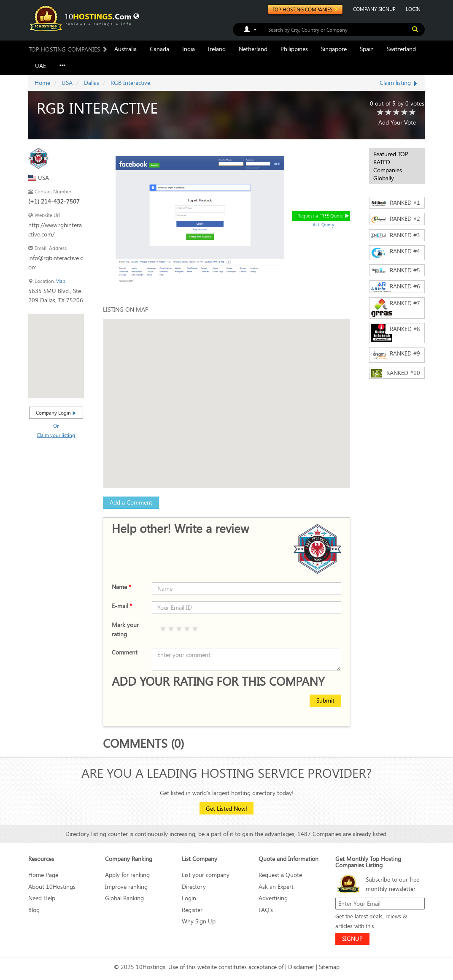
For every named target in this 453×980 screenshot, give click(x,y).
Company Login (56, 413)
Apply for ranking (127, 875)
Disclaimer (301, 967)
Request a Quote (280, 875)
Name (121, 587)
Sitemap (329, 967)
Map (60, 281)
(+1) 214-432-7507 (54, 201)
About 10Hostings (52, 886)
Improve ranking (126, 886)
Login (189, 898)
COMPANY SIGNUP (374, 9)
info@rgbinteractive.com (55, 262)
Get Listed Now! (227, 808)
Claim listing (399, 83)
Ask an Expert (276, 886)
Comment (125, 652)
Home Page (43, 875)
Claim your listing (56, 435)
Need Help (42, 898)
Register (192, 910)
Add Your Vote (397, 122)
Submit (325, 700)
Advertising (273, 898)
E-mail (122, 606)
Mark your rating (125, 629)
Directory (194, 886)
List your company (206, 875)
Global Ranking (124, 898)
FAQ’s (266, 910)
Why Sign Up (199, 921)
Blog (34, 910)
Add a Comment (131, 502)
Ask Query (324, 224)
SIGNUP (352, 938)
